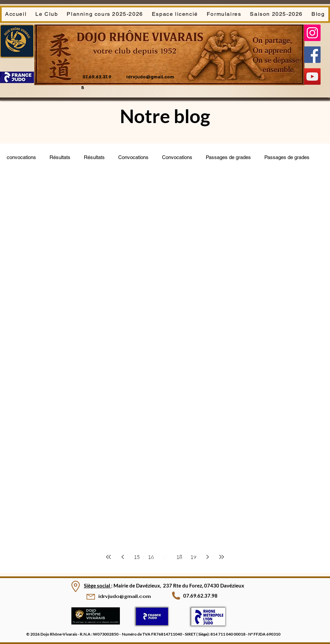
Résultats (60, 157)
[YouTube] (312, 77)
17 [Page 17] (165, 557)
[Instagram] (312, 33)
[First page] (108, 557)
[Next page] (207, 557)
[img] (96, 623)
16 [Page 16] (151, 557)
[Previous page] (123, 557)
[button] (47, 14)
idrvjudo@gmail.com (150, 77)
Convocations (133, 157)
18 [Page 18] (179, 557)
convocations (21, 157)
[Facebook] (312, 55)
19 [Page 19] (193, 557)
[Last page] (222, 557)
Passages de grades (228, 157)
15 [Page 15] (137, 557)
